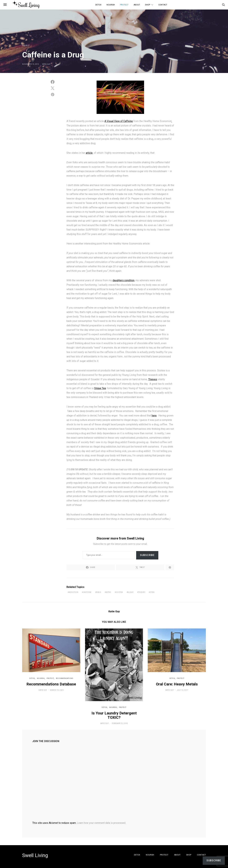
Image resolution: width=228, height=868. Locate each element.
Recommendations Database (51, 684)
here (154, 416)
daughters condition (123, 280)
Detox (98, 5)
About (137, 5)
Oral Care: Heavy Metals (177, 684)
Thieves (153, 379)
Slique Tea (100, 388)
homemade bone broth (93, 519)
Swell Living (35, 855)
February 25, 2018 (120, 723)
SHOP (148, 5)
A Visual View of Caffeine (119, 121)
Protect (124, 5)
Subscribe (147, 555)
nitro (109, 592)
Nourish (111, 5)
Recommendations (65, 678)
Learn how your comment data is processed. (101, 823)
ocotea (119, 592)
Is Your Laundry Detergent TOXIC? (114, 715)
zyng (152, 592)
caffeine (87, 592)
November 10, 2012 (31, 64)
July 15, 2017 (183, 690)
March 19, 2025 (57, 690)
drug (99, 592)
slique (131, 592)
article (89, 153)
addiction (74, 592)
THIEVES (142, 592)
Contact (163, 5)
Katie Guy (46, 64)
